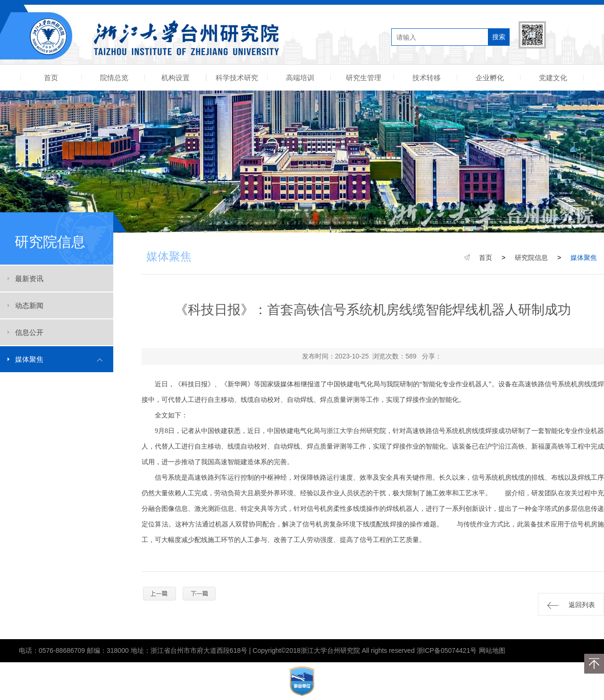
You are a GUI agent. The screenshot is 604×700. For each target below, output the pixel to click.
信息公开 (29, 332)
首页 (51, 78)
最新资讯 (29, 279)
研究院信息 (531, 258)
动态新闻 (29, 305)
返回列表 (571, 605)
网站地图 (492, 650)
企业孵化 (490, 78)
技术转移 (427, 78)
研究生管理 (364, 78)
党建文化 (553, 78)
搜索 (499, 37)
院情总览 (114, 78)
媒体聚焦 (29, 359)
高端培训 (300, 78)
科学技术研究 (237, 78)
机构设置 (176, 78)
